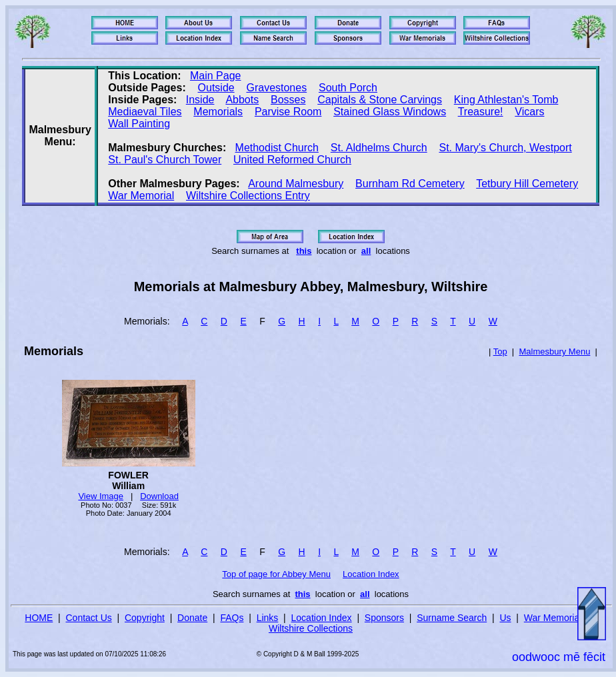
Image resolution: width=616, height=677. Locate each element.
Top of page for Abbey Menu (276, 574)
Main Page (216, 76)
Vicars (529, 112)
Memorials (218, 112)
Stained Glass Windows (390, 112)
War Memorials (555, 618)
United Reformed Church (292, 160)
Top (500, 351)
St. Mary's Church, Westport (505, 148)
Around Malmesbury (296, 184)
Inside (200, 100)
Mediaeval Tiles (145, 112)
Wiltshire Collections (311, 628)
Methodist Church (277, 148)
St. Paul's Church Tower (165, 160)
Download (159, 496)
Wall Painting (139, 124)
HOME (39, 618)
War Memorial (141, 196)
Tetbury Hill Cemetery (527, 184)
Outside (216, 88)
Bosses (288, 100)
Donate (192, 618)
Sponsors (384, 618)
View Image (101, 496)
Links (268, 618)
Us (505, 618)
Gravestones (276, 88)
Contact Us (89, 618)
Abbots (242, 100)
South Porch (348, 88)
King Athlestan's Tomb (506, 100)
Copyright (145, 618)
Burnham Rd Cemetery (410, 184)
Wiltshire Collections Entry (248, 196)
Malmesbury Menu (554, 351)
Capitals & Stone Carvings (380, 100)
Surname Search (452, 618)
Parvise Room (288, 112)
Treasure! (481, 112)
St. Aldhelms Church (379, 148)
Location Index (371, 574)
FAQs (232, 618)
